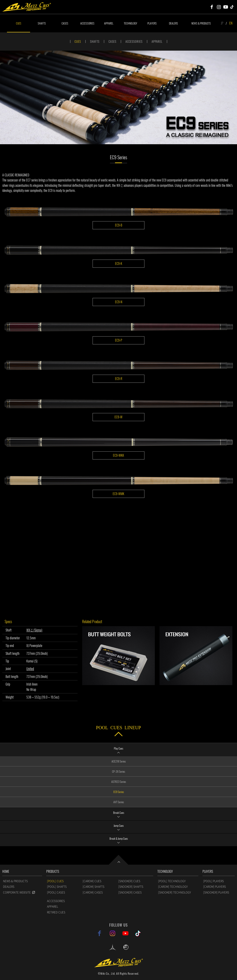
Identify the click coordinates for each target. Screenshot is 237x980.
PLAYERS (152, 23)
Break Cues (119, 813)
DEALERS (173, 23)
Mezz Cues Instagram (219, 7)
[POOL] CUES (55, 881)
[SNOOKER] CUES (129, 881)
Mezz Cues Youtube (226, 7)
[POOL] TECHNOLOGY (172, 881)
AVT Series (119, 802)
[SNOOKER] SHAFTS (131, 887)
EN (231, 23)
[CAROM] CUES (92, 881)
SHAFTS (42, 23)
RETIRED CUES (56, 912)
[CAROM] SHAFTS (94, 887)
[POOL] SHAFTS (57, 887)
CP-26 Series (118, 771)
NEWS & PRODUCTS (201, 23)
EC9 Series (119, 792)
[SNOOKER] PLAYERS (216, 892)
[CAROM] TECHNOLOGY (173, 887)
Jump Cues (119, 825)
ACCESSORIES (87, 23)
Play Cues (118, 748)
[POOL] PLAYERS (214, 881)
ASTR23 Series (119, 782)
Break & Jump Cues (119, 838)
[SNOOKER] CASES (130, 892)
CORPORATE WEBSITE (17, 892)
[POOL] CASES (56, 892)
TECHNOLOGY (131, 23)
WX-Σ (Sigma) (34, 630)
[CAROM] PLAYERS (215, 887)
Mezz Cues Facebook (212, 7)
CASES (65, 23)
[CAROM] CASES (93, 892)
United (30, 669)
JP (222, 23)
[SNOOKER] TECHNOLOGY (175, 892)
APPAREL (109, 23)
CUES (19, 23)
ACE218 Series (119, 761)
